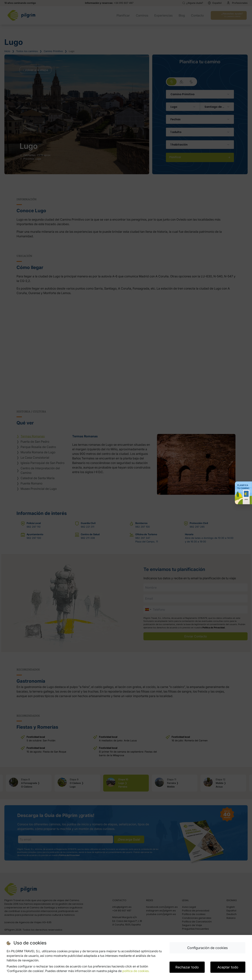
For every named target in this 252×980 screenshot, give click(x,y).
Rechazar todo (187, 967)
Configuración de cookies (207, 948)
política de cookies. (136, 971)
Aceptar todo (228, 967)
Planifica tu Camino (243, 487)
